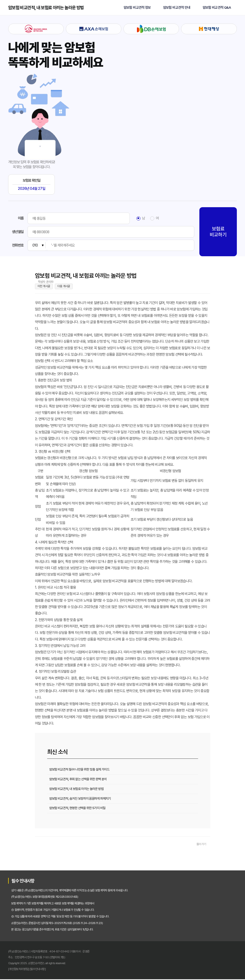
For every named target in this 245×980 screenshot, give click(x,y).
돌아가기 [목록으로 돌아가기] (201, 845)
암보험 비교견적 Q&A (217, 8)
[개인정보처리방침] (19, 970)
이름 (21, 218)
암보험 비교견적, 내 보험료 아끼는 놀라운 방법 (46, 8)
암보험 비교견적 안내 (177, 8)
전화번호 (18, 245)
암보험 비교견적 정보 (137, 8)
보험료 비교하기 (218, 232)
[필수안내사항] (38, 970)
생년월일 (18, 232)
